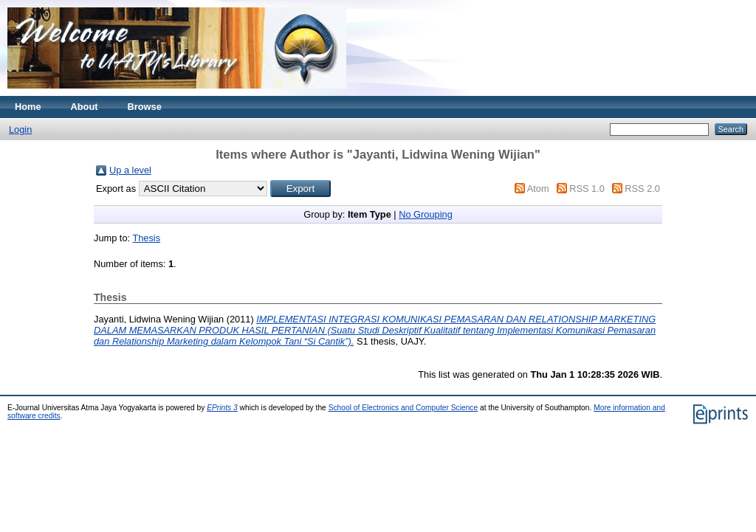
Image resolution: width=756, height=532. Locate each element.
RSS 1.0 (587, 189)
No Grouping (426, 214)
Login (20, 129)
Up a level (130, 170)
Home (28, 107)
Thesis (146, 238)
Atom (538, 189)
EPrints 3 (222, 408)
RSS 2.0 (642, 189)
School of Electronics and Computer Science (403, 408)
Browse (145, 107)
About (85, 107)
